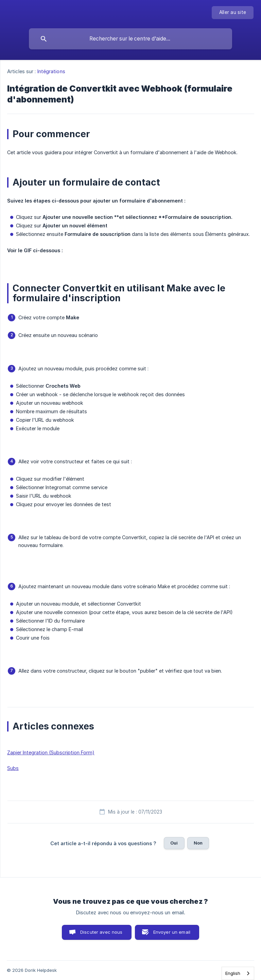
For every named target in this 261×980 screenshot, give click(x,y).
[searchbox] (130, 39)
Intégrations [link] (51, 71)
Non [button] (198, 843)
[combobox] (238, 973)
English (233, 973)
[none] (233, 13)
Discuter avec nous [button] (101, 932)
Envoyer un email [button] (172, 932)
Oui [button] (174, 843)
